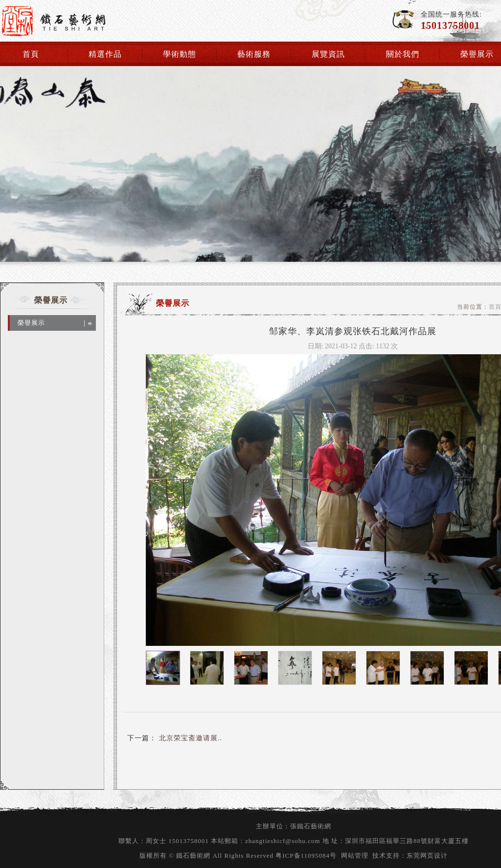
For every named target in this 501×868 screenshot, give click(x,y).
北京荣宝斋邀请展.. (189, 738)
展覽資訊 (328, 54)
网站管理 (355, 856)
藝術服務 (254, 54)
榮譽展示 (477, 54)
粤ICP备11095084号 (306, 856)
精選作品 (105, 54)
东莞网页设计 (427, 856)
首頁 (31, 54)
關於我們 (403, 54)
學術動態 (180, 54)
